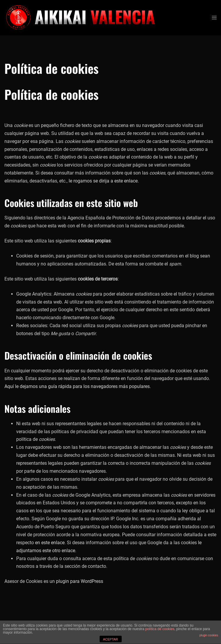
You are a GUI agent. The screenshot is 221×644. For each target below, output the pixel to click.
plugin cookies (209, 635)
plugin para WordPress (80, 581)
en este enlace (50, 543)
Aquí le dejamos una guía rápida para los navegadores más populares (77, 386)
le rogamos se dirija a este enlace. (104, 181)
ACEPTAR (110, 639)
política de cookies (160, 629)
